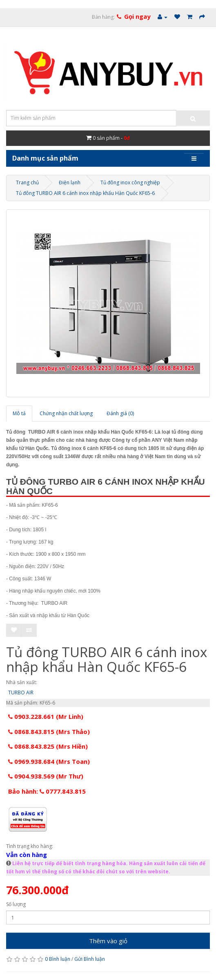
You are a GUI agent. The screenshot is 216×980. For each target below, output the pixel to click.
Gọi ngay (137, 16)
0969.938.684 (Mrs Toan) (49, 761)
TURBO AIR (21, 692)
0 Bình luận (58, 959)
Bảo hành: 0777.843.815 (47, 791)
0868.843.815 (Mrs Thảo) (49, 732)
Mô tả (19, 413)
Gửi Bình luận (90, 959)
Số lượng (16, 904)
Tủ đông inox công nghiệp (130, 182)
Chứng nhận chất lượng (66, 413)
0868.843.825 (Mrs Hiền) (48, 746)
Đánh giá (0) (120, 413)
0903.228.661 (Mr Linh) (46, 716)
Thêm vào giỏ (108, 941)
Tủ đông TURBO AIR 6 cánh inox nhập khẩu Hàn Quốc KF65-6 (85, 193)
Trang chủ (27, 182)
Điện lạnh (70, 182)
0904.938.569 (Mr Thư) (46, 776)
